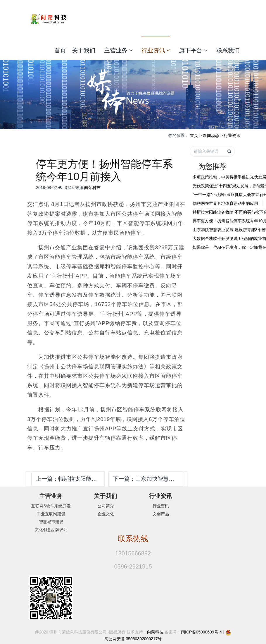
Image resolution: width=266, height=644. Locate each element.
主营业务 (118, 50)
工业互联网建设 (51, 514)
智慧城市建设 (51, 522)
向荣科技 (92, 188)
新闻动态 (211, 135)
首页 (60, 50)
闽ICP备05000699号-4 (201, 632)
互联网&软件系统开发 (51, 506)
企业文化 (106, 514)
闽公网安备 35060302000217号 (133, 639)
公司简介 (106, 506)
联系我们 (228, 50)
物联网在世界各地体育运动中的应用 (225, 203)
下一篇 (148, 479)
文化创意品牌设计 (51, 530)
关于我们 (84, 50)
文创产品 (161, 514)
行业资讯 (156, 50)
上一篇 (70, 479)
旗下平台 (193, 50)
